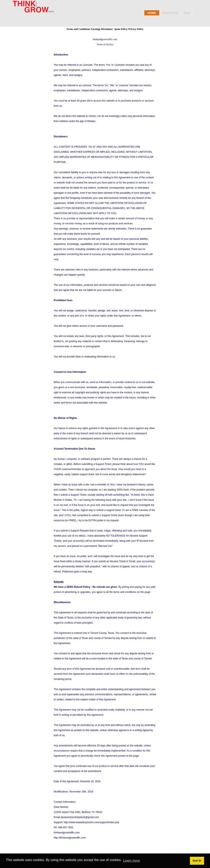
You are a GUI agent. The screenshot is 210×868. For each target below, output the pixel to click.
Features (170, 13)
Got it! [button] (197, 861)
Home (152, 13)
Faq (187, 13)
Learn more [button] (131, 861)
